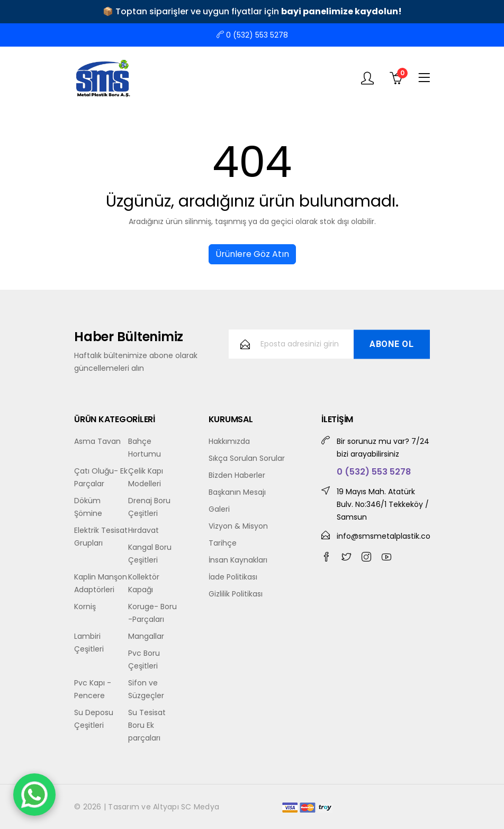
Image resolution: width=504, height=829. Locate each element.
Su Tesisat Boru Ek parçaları (147, 725)
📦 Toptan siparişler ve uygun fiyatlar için (252, 11)
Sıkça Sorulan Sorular (247, 458)
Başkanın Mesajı (237, 492)
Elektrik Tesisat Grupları (101, 537)
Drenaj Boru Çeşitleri (149, 507)
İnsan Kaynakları (238, 560)
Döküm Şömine (88, 507)
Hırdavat (143, 530)
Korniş (85, 607)
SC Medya (200, 807)
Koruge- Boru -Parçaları (152, 613)
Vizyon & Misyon (238, 526)
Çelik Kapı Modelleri (146, 477)
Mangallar (146, 636)
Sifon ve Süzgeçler (146, 689)
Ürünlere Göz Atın (252, 254)
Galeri (219, 509)
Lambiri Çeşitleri (89, 643)
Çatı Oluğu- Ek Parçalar (101, 477)
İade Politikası (233, 577)
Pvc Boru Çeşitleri (144, 659)
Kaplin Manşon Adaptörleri (101, 583)
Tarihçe (223, 543)
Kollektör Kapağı (144, 583)
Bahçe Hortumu (145, 448)
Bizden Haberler (237, 475)
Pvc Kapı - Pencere (93, 689)
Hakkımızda (229, 441)
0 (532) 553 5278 (252, 35)
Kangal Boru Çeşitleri (150, 554)
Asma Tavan (97, 441)
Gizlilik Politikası (236, 594)
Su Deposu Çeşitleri (94, 719)
